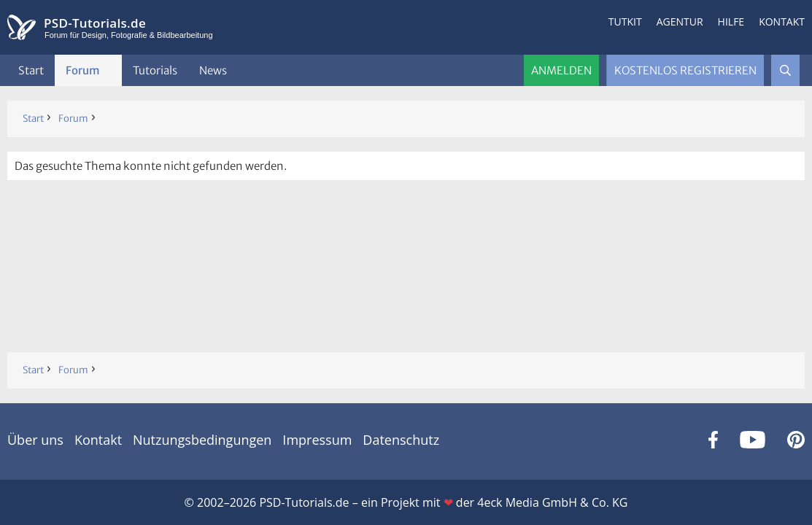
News (213, 70)
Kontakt (782, 22)
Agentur (680, 22)
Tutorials (155, 70)
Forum (83, 70)
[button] (112, 70)
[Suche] (785, 70)
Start (31, 70)
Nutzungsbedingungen (202, 440)
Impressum (317, 440)
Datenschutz (401, 440)
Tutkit (625, 22)
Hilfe (731, 22)
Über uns (35, 440)
